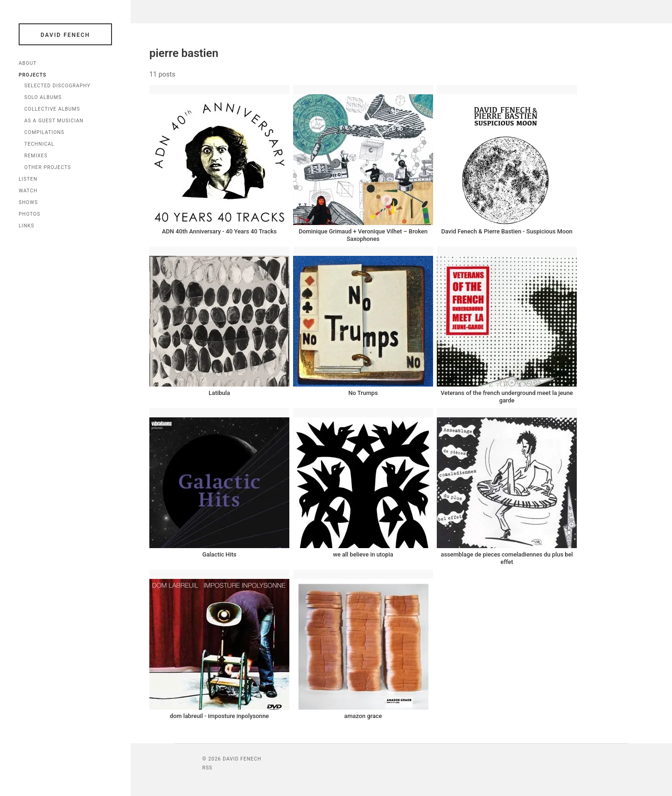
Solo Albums (43, 97)
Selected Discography (57, 86)
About (28, 63)
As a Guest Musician (54, 121)
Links (27, 226)
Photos (29, 214)
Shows (28, 202)
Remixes (36, 156)
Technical (39, 144)
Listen (28, 179)
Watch (28, 191)
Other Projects (48, 167)
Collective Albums (52, 109)
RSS (208, 768)
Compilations (44, 132)
